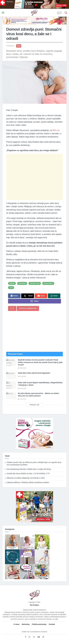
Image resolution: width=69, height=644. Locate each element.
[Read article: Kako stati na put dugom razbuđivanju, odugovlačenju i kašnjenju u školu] (11, 385)
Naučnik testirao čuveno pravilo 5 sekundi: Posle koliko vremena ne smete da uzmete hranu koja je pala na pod (40, 362)
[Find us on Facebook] (25, 637)
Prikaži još (34, 405)
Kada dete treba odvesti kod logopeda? (34, 373)
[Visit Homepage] (30, 13)
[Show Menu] (3, 13)
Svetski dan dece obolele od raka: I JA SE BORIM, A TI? (28, 473)
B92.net (56, 130)
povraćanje (22, 283)
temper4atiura (48, 283)
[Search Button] (66, 13)
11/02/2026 (22, 399)
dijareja (12, 283)
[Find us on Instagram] (29, 637)
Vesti (19, 46)
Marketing (26, 624)
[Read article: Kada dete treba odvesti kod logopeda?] (11, 375)
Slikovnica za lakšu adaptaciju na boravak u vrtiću (26, 478)
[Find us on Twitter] (34, 637)
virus (11, 288)
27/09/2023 (10, 46)
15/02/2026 (22, 388)
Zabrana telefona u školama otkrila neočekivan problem (28, 482)
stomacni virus (35, 283)
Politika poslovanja (39, 624)
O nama (16, 624)
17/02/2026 (22, 376)
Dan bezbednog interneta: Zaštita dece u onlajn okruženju (29, 469)
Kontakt (52, 624)
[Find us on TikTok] (43, 637)
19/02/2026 (22, 368)
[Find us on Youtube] (39, 637)
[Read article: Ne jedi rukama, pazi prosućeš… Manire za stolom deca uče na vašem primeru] (11, 396)
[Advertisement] (34, 177)
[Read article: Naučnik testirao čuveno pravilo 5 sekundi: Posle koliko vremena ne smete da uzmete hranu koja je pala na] (11, 362)
